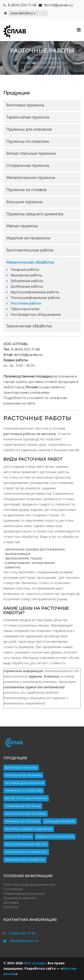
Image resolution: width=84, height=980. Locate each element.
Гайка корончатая (25, 309)
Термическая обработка (29, 326)
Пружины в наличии (19, 898)
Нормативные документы (24, 894)
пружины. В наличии (44, 676)
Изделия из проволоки (28, 238)
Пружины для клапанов (29, 129)
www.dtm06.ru (23, 13)
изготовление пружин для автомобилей (34, 687)
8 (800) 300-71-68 (22, 5)
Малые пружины (22, 226)
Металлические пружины (31, 178)
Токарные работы (25, 270)
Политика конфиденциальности (29, 885)
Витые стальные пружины (31, 153)
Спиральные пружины (28, 166)
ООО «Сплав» (35, 963)
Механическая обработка (44, 63)
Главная (31, 58)
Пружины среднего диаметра (35, 214)
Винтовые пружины (25, 105)
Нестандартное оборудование (36, 315)
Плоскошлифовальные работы (35, 298)
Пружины (52, 58)
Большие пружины (25, 202)
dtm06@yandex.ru (56, 5)
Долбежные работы (27, 287)
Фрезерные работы (26, 275)
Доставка (11, 903)
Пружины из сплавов (26, 190)
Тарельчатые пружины (28, 117)
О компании (13, 889)
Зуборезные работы (27, 281)
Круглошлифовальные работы (35, 292)
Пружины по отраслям (28, 142)
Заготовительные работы (30, 250)
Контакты (11, 907)
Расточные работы (26, 303)
